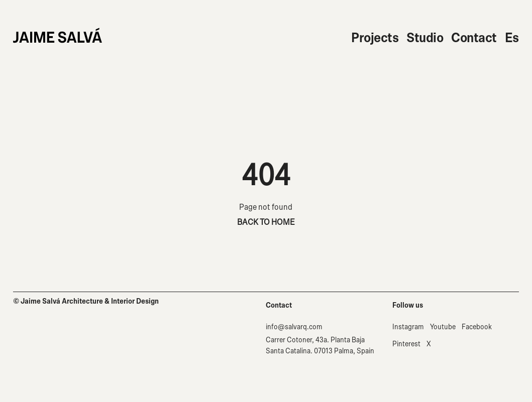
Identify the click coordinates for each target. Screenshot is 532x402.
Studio (425, 38)
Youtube (443, 327)
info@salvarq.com (294, 327)
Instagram (408, 327)
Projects (375, 38)
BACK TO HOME (266, 222)
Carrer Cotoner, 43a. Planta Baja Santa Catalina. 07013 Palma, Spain (320, 346)
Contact (474, 38)
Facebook (477, 327)
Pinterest (406, 344)
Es (512, 38)
